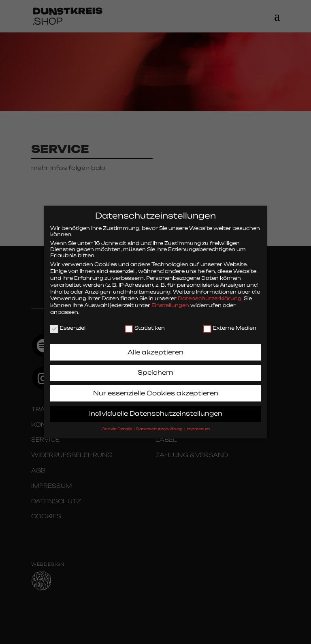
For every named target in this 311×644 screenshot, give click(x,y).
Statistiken (145, 325)
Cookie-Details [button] (117, 426)
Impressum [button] (198, 426)
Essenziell (68, 325)
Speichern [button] (155, 370)
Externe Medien (230, 325)
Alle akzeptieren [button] (155, 349)
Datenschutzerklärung (210, 295)
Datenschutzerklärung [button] (160, 426)
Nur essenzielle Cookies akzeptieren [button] (156, 390)
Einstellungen (170, 302)
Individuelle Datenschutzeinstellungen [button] (156, 411)
